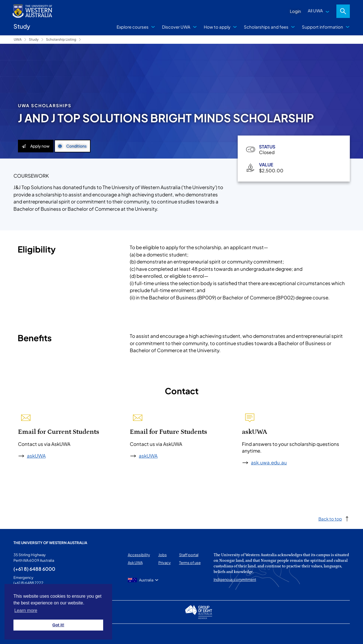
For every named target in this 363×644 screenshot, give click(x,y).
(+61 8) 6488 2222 (28, 583)
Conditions (72, 146)
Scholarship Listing (61, 39)
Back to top (330, 519)
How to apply (217, 27)
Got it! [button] (58, 625)
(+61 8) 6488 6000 (34, 569)
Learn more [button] (26, 610)
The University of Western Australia (50, 543)
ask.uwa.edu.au (269, 462)
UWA (18, 39)
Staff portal (189, 555)
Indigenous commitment (235, 579)
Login (295, 11)
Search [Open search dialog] (343, 11)
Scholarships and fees (266, 27)
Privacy (165, 563)
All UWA (315, 11)
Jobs (163, 555)
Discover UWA (176, 27)
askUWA (36, 456)
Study (34, 39)
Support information (322, 27)
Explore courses (133, 27)
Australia (146, 580)
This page (22, 634)
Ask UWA (135, 563)
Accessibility (139, 555)
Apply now (36, 146)
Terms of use (190, 563)
